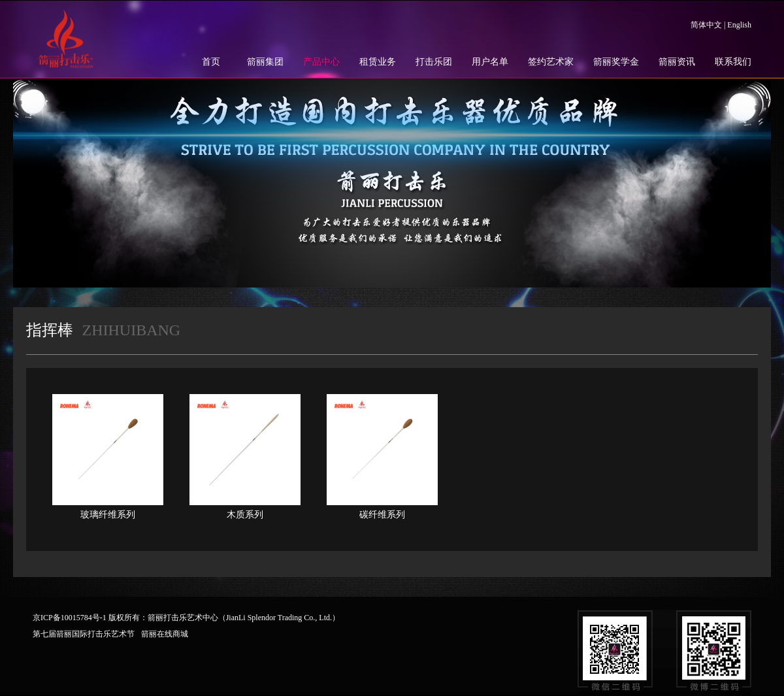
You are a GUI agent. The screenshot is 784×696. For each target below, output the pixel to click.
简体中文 (706, 25)
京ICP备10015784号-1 (70, 618)
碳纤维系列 (382, 515)
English (739, 25)
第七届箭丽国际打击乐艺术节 (84, 634)
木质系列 (245, 515)
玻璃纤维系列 (108, 515)
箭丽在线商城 (165, 634)
